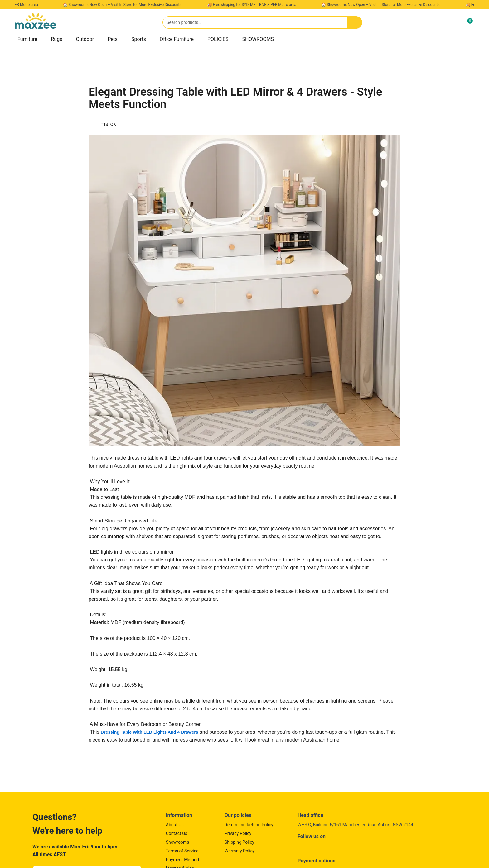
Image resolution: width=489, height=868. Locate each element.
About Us (175, 825)
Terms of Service (182, 851)
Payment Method (182, 860)
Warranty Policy (240, 851)
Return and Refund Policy (249, 825)
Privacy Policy (238, 833)
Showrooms (178, 842)
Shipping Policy (239, 842)
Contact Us (177, 833)
